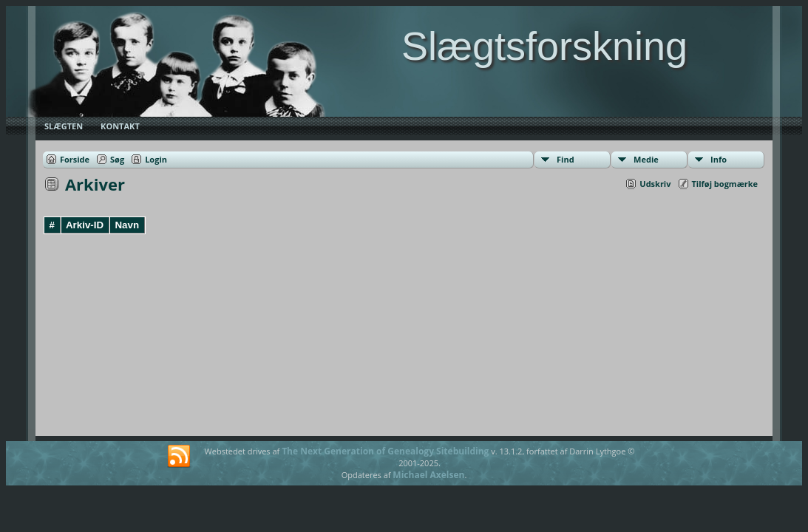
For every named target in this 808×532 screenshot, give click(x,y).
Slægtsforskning (544, 46)
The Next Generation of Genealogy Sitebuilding (385, 451)
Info (719, 159)
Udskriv (655, 184)
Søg (117, 159)
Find (566, 159)
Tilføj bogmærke (725, 184)
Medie (646, 159)
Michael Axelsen (428, 475)
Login (156, 159)
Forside (75, 159)
